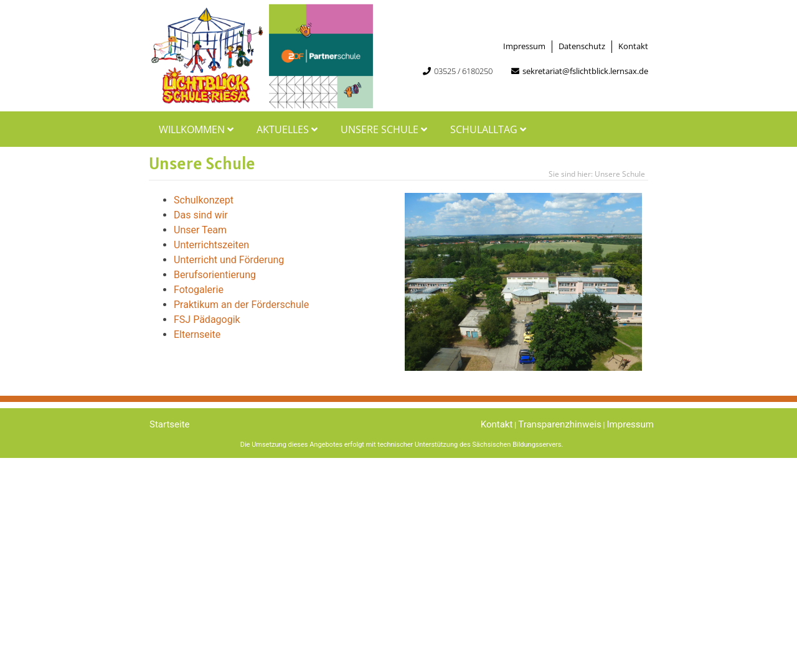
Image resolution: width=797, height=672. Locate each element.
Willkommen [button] (198, 129)
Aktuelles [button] (289, 129)
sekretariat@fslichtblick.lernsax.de (585, 71)
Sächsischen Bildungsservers (516, 445)
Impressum (524, 46)
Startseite (170, 424)
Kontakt (633, 46)
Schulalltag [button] (490, 129)
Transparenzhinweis (559, 424)
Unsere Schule (385, 129)
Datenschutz (582, 46)
